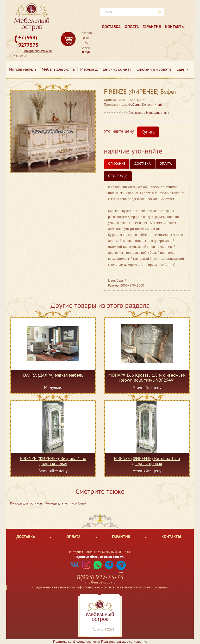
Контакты (175, 27)
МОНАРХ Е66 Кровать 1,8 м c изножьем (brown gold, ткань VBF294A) (147, 377)
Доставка (111, 27)
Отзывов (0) (118, 176)
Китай (157, 105)
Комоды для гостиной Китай (66, 503)
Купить (148, 132)
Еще (183, 69)
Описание (117, 164)
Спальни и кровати (154, 69)
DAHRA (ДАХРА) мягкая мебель (53, 375)
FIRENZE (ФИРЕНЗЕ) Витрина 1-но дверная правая (147, 461)
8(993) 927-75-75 (100, 577)
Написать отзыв (158, 113)
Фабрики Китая (139, 105)
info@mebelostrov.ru (37, 51)
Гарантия (152, 27)
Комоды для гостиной (26, 503)
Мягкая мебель (23, 69)
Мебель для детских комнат (106, 69)
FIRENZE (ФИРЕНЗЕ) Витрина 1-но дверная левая (53, 461)
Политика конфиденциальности (76, 642)
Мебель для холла (58, 69)
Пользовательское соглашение (124, 642)
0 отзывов (136, 113)
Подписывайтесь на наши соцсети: (100, 557)
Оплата (132, 27)
